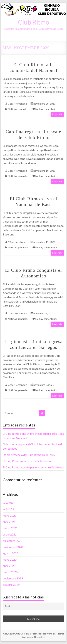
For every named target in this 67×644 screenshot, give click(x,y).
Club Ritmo (34, 22)
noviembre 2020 (13, 547)
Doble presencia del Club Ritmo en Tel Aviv (29, 455)
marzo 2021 (10, 528)
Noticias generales (18, 109)
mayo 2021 (10, 516)
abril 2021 (9, 522)
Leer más (57, 114)
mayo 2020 (10, 559)
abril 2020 (9, 566)
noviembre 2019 (13, 578)
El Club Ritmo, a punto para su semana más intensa (33, 467)
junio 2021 (9, 509)
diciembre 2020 (12, 541)
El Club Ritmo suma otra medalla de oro (27, 461)
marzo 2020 (10, 572)
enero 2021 (10, 534)
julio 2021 (9, 503)
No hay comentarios (46, 109)
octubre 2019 (11, 585)
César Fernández (17, 104)
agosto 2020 (10, 553)
